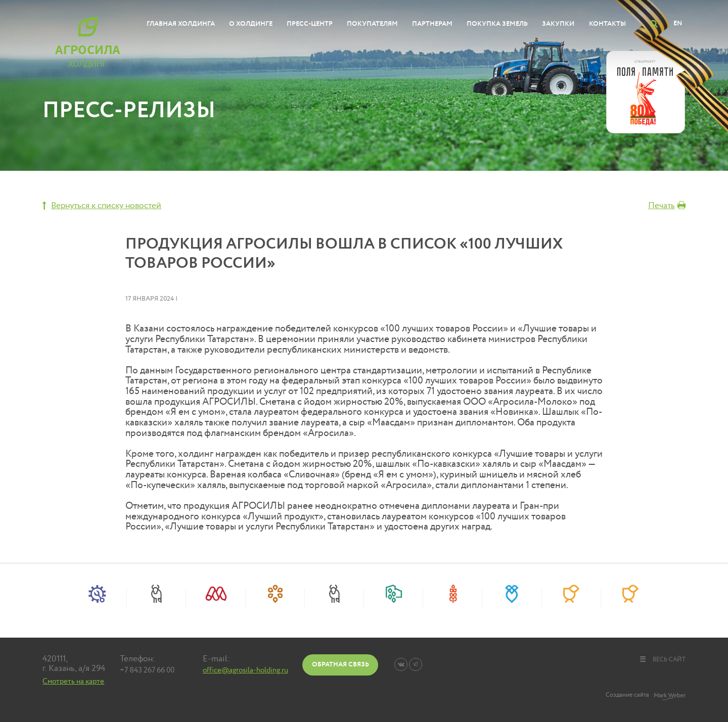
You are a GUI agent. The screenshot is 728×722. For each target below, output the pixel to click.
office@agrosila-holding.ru (245, 670)
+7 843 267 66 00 (147, 670)
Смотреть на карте (73, 681)
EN (678, 23)
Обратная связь (340, 664)
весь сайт (662, 659)
